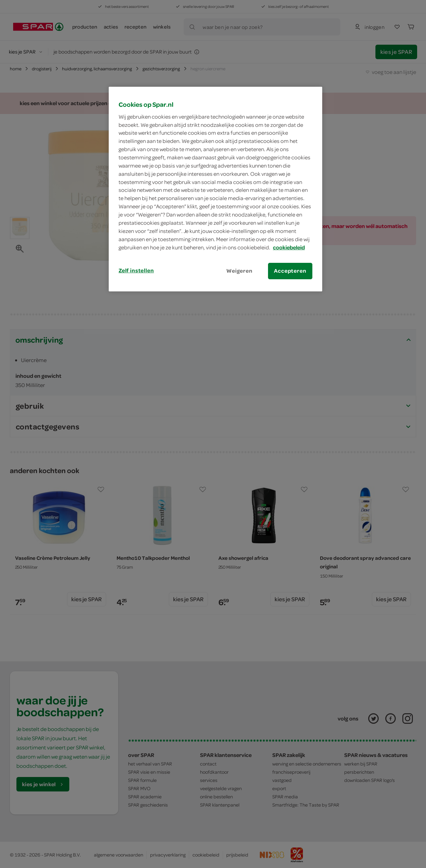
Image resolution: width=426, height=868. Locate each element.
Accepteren (290, 271)
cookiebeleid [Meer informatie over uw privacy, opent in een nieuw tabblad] (289, 247)
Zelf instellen (136, 270)
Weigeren (239, 271)
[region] (215, 189)
